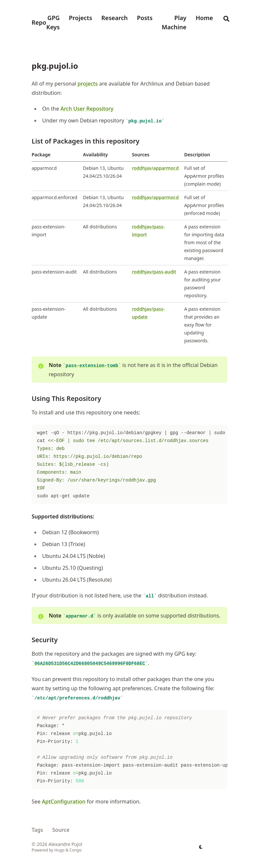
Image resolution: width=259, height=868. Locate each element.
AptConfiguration (64, 802)
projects (87, 84)
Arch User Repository (87, 109)
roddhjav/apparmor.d (155, 168)
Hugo (59, 850)
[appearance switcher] (201, 847)
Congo (76, 850)
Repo (39, 22)
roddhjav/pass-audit (154, 272)
